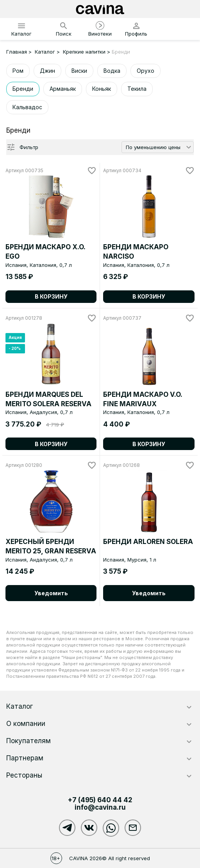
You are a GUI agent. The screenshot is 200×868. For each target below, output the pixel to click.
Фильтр (29, 147)
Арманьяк (63, 89)
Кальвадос (27, 107)
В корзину (51, 296)
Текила (137, 89)
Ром (18, 71)
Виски (79, 71)
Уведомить (51, 593)
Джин (47, 71)
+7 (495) (100, 800)
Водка (112, 71)
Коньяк (102, 89)
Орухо (146, 71)
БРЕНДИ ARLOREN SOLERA (148, 542)
